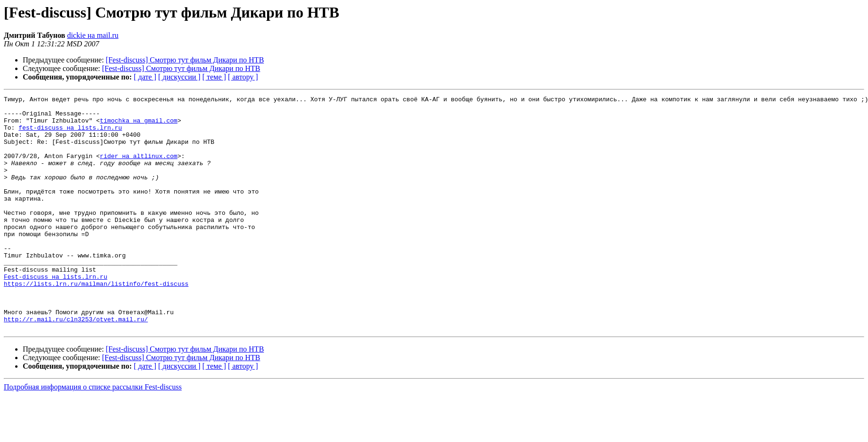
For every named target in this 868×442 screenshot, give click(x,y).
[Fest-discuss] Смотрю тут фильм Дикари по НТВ (185, 60)
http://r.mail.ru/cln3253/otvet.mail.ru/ (76, 364)
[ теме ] (214, 77)
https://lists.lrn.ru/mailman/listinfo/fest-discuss (96, 322)
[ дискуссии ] (179, 77)
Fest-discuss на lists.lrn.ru (55, 313)
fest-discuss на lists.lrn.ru (70, 134)
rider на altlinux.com (139, 168)
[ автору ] (243, 77)
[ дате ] (145, 77)
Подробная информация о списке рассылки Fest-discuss (93, 434)
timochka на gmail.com (139, 126)
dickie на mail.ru (93, 35)
